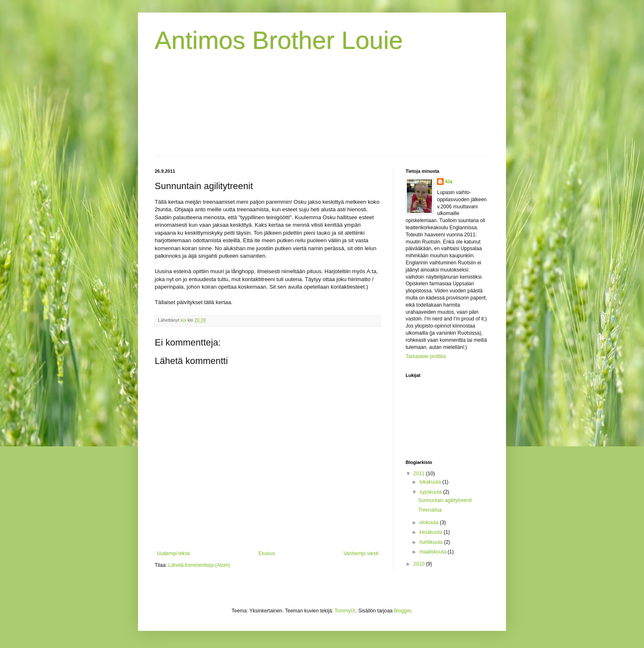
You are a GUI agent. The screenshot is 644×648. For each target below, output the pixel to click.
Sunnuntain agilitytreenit (445, 500)
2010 (420, 564)
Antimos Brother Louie (279, 40)
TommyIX (345, 611)
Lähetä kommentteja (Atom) (199, 565)
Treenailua (430, 510)
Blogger (402, 611)
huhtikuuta (432, 542)
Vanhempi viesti (361, 553)
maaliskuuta (433, 552)
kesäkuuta (432, 532)
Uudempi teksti (173, 553)
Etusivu (267, 553)
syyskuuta (431, 492)
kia (449, 182)
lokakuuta (431, 482)
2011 (420, 474)
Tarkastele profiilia (426, 356)
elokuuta (430, 522)
